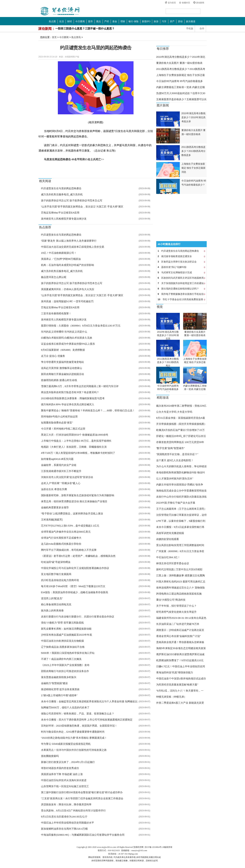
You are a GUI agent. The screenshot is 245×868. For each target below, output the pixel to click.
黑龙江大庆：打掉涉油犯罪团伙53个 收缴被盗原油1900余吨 (75, 435)
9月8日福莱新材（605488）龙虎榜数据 (63, 350)
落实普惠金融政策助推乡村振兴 (59, 677)
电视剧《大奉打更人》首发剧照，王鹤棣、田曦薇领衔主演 (74, 447)
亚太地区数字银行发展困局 (56, 574)
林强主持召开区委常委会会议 (173, 563)
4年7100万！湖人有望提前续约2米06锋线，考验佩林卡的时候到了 (78, 453)
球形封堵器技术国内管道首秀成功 (60, 768)
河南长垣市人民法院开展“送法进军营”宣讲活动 (67, 477)
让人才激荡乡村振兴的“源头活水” (175, 478)
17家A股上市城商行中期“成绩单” (59, 695)
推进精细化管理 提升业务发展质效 (60, 689)
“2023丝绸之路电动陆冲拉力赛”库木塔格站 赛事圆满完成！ (74, 738)
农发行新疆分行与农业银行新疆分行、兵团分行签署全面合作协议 (78, 617)
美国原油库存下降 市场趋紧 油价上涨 (62, 774)
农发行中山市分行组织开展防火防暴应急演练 (181, 497)
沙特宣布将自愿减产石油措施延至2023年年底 (67, 635)
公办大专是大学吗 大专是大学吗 (174, 412)
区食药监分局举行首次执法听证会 (181, 262)
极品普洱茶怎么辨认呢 (54, 277)
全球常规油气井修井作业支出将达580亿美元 (66, 532)
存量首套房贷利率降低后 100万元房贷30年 (180, 442)
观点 (99, 21)
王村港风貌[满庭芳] (52, 520)
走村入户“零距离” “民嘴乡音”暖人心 (61, 483)
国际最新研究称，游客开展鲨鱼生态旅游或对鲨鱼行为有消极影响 (78, 495)
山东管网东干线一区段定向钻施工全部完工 (65, 786)
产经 (107, 21)
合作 (202, 29)
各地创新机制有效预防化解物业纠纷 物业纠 (181, 472)
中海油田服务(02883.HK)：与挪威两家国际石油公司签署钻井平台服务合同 (83, 835)
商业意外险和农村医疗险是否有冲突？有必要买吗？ (70, 392)
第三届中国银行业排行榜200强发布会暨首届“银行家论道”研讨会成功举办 (82, 792)
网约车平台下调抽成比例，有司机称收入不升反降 (69, 550)
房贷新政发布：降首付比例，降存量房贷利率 (66, 804)
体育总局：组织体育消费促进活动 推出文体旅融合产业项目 (74, 501)
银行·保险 (134, 21)
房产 (172, 21)
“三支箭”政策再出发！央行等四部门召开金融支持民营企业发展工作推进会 (82, 798)
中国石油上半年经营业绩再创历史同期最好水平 (68, 823)
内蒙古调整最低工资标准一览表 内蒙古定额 (181, 87)
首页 (54, 37)
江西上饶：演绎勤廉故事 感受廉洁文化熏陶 (181, 575)
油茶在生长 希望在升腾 (54, 489)
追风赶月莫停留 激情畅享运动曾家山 (62, 368)
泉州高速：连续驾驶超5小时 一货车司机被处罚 (67, 301)
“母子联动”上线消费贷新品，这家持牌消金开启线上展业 (72, 513)
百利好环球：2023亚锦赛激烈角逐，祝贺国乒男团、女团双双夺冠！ (79, 726)
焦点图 (52, 21)
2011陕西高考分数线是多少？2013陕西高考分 (168, 362)
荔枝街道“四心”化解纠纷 (181, 267)
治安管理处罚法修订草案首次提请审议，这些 (181, 515)
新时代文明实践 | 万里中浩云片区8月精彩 (179, 569)
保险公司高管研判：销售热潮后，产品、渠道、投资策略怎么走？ (78, 714)
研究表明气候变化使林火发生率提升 (176, 612)
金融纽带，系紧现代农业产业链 (59, 465)
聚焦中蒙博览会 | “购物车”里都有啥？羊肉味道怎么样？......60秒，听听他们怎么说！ (88, 410)
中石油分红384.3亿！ (168, 557)
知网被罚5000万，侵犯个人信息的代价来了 (65, 707)
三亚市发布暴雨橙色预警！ (56, 313)
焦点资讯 (76, 37)
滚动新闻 (200, 3)
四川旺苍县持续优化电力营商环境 (60, 580)
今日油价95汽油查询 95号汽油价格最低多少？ (168, 389)
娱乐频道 (191, 21)
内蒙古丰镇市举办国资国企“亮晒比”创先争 (180, 485)
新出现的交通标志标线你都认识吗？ (181, 289)
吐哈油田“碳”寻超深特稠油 (56, 562)
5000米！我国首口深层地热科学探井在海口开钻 (68, 653)
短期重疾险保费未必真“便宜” (57, 423)
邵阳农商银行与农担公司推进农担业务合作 (65, 671)
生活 (62, 21)
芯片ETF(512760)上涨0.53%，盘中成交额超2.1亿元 (70, 526)
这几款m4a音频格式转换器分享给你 (61, 544)
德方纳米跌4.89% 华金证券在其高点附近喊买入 (68, 404)
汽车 (164, 21)
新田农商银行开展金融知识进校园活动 (62, 374)
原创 (180, 21)
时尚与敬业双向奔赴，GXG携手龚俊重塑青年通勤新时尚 (73, 732)
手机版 (190, 29)
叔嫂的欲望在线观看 (168, 539)
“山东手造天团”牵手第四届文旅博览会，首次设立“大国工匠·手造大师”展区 (82, 207)
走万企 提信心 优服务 (53, 356)
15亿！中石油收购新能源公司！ (59, 253)
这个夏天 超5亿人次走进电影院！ (175, 460)
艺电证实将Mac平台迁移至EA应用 (60, 213)
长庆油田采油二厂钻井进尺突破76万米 (178, 624)
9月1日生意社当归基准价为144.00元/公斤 (64, 817)
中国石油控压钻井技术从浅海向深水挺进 (64, 780)
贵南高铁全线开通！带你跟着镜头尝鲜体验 (180, 642)
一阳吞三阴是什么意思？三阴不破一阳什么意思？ (85, 29)
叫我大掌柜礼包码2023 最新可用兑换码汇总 (181, 582)
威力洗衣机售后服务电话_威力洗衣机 (62, 194)
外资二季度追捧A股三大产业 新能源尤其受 (180, 703)
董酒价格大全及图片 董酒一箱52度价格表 (179, 63)
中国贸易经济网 (60, 11)
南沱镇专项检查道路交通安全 (181, 256)
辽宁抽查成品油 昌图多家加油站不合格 (63, 647)
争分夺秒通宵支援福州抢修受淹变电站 (62, 362)
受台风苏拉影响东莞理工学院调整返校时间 (180, 545)
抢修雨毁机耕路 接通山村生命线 (59, 380)
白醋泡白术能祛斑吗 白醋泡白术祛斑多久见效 (67, 338)
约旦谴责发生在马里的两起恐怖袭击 (61, 188)
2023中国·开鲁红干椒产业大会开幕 (176, 503)
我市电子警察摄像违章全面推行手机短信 (181, 294)
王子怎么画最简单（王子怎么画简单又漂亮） (181, 509)
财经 (70, 21)
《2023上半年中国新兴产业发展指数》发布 (65, 665)
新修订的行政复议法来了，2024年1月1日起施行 (68, 762)
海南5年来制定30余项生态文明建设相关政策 (181, 648)
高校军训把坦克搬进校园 (170, 533)
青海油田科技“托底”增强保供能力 (175, 672)
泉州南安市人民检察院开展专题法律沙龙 (64, 219)
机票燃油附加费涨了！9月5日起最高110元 (180, 660)
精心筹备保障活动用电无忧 (56, 604)
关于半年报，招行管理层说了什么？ (176, 606)
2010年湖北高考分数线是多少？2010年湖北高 (168, 335)
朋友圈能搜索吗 (50, 756)
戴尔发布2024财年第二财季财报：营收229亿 (181, 406)
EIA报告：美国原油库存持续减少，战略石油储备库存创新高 (75, 592)
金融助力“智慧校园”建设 (54, 683)
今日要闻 (80, 21)
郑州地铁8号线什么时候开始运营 (59, 416)
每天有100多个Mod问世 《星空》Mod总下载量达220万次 (73, 586)
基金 (115, 21)
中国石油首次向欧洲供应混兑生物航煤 (62, 641)
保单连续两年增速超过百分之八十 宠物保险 (181, 588)
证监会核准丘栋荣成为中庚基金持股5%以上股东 (68, 344)
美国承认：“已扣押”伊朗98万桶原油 (61, 259)
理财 (123, 21)
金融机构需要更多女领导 (55, 507)
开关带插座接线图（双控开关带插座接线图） (181, 424)
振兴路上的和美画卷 (52, 610)
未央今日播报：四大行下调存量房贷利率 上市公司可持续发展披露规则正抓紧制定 (87, 720)
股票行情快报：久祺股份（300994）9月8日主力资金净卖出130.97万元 (81, 326)
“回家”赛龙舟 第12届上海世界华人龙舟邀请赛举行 (69, 241)
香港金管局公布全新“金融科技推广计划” (178, 636)
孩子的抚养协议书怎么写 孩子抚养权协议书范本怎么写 (72, 200)
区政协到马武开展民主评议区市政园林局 (181, 278)
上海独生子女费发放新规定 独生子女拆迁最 (181, 75)
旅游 (156, 21)
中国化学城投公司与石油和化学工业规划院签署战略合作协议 (75, 568)
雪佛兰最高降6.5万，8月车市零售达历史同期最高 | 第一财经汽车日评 (80, 386)
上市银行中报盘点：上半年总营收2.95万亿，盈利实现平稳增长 (76, 441)
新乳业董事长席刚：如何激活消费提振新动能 (66, 629)
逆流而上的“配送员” (52, 598)
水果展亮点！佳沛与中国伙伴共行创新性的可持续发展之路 (74, 750)
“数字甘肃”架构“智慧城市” (171, 448)
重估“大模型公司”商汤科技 (171, 600)
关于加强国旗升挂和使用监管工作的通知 (181, 283)
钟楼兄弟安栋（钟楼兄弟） (171, 697)
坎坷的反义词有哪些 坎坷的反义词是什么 (64, 332)
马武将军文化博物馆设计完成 (181, 272)
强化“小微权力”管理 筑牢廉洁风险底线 (62, 623)
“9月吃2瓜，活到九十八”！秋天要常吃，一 (180, 691)
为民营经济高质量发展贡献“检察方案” (177, 685)
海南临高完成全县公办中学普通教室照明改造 (181, 491)
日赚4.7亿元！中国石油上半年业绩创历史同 (181, 666)
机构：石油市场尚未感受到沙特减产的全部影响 (68, 265)
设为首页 (172, 3)
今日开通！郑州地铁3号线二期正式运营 (63, 429)
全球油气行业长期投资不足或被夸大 (61, 538)
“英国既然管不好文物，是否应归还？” (177, 454)
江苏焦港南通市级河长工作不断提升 (61, 471)
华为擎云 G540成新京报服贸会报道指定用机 (66, 744)
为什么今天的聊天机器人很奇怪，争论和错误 (181, 466)
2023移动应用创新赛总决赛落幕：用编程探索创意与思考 (73, 398)
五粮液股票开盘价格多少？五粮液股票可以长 (181, 99)
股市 (90, 21)
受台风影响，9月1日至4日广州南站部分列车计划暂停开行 (73, 810)
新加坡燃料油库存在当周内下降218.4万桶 (64, 829)
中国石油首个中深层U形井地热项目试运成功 (181, 678)
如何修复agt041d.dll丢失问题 (57, 459)
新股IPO (146, 21)
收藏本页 (186, 3)
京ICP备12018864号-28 (154, 847)
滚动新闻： (47, 29)
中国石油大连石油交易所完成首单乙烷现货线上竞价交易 (73, 247)
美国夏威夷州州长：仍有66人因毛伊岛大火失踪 (68, 289)
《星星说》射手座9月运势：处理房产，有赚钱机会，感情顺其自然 (78, 556)
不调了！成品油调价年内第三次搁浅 (61, 659)
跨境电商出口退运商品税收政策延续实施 (179, 594)
